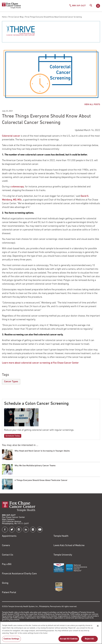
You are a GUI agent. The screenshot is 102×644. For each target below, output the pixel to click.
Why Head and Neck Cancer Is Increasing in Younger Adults (42, 451)
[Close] (98, 629)
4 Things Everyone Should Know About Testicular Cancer (41, 480)
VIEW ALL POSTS (92, 105)
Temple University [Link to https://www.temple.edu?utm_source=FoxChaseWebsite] (63, 555)
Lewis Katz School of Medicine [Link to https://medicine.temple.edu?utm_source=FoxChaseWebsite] (69, 545)
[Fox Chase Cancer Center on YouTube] (40, 530)
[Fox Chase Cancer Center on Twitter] (12, 530)
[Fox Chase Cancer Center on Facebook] (5, 530)
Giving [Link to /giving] (5, 583)
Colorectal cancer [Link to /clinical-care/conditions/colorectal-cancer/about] (11, 136)
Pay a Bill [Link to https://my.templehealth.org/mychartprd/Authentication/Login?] (7, 564)
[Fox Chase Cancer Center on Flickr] (33, 530)
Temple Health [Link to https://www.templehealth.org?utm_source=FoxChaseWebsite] (61, 536)
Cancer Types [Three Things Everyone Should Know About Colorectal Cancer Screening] (11, 382)
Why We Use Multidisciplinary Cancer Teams (35, 466)
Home (4, 17)
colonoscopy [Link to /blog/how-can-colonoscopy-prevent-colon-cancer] (17, 187)
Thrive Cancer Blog (16, 17)
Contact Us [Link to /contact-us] (8, 555)
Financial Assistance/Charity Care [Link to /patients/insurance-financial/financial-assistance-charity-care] (19, 574)
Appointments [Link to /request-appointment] (9, 536)
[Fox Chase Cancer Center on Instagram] (19, 530)
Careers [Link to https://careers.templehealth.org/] (6, 545)
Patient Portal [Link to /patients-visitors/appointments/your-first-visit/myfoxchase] (9, 593)
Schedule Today (13, 436)
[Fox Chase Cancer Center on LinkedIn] (26, 530)
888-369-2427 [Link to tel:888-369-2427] (9, 515)
